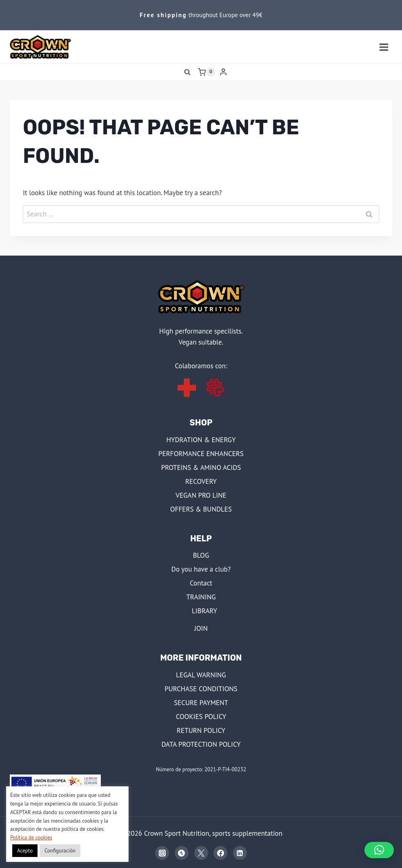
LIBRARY (204, 611)
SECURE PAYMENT (201, 703)
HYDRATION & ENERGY (201, 440)
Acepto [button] (25, 851)
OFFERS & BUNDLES (201, 509)
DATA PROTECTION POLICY (201, 744)
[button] (379, 850)
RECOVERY (201, 481)
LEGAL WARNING (201, 675)
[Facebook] (220, 853)
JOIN (201, 628)
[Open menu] (384, 47)
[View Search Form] (187, 72)
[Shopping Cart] (207, 72)
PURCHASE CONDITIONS (201, 689)
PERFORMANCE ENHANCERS (201, 454)
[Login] (223, 72)
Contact (201, 583)
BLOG (201, 555)
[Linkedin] (240, 853)
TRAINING (201, 597)
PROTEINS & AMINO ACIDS (201, 467)
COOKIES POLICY (201, 717)
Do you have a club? (201, 569)
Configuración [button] (60, 851)
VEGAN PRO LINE (201, 495)
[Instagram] (162, 853)
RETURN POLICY (201, 730)
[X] (201, 853)
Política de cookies (31, 838)
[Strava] (182, 853)
